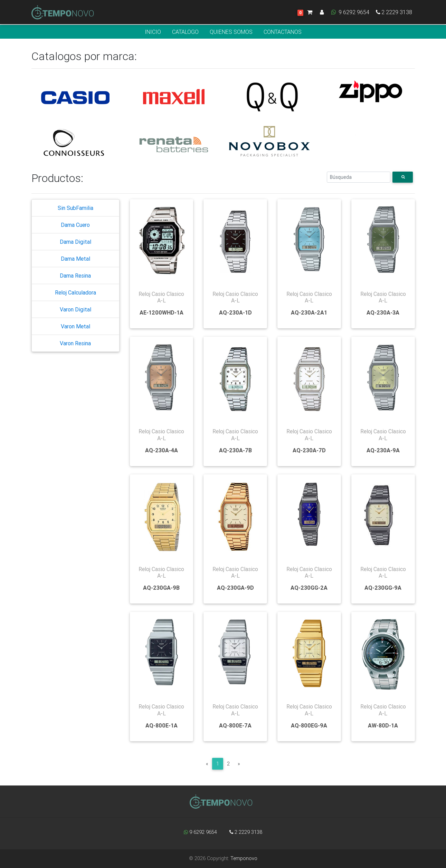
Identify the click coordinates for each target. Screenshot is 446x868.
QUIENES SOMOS (231, 32)
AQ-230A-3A (383, 312)
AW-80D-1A (383, 725)
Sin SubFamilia (75, 208)
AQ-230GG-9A (383, 588)
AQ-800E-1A (162, 725)
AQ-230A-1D (235, 312)
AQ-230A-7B (235, 450)
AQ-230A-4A (162, 450)
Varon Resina (75, 343)
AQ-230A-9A (383, 450)
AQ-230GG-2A (309, 588)
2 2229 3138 (393, 13)
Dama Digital (75, 242)
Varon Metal (75, 326)
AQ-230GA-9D (235, 588)
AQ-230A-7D (309, 450)
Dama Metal (75, 259)
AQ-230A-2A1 (309, 312)
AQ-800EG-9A (309, 725)
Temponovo (244, 858)
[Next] (239, 764)
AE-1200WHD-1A (162, 312)
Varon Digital (75, 309)
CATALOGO (185, 32)
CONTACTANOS (283, 32)
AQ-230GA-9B (161, 588)
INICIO (153, 32)
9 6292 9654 (350, 13)
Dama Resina (75, 276)
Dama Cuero (75, 225)
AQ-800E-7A (235, 725)
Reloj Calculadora (75, 292)
